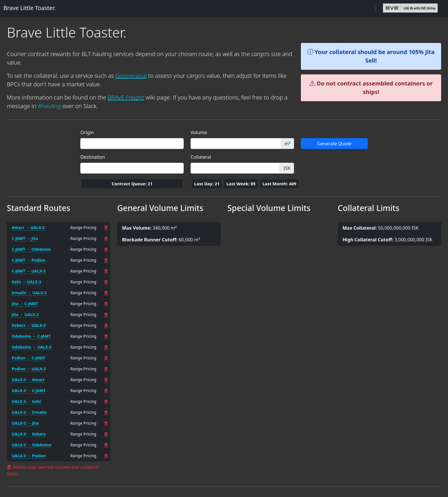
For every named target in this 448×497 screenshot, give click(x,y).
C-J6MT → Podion (28, 260)
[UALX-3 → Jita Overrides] (106, 423)
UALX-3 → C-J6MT (29, 390)
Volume (199, 132)
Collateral (201, 157)
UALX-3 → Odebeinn (32, 445)
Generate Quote (334, 144)
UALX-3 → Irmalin (29, 412)
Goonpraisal (131, 76)
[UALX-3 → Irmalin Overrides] (106, 412)
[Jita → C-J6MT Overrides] (106, 304)
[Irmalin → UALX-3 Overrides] (106, 293)
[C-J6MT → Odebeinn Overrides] (106, 249)
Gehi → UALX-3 (26, 282)
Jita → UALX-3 (25, 314)
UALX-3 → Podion (29, 456)
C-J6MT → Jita (25, 238)
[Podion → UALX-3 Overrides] (106, 369)
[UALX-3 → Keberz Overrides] (106, 434)
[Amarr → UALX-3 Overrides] (106, 228)
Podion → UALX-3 (29, 369)
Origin (87, 132)
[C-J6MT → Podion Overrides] (106, 260)
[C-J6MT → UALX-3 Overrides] (106, 271)
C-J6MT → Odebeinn (31, 249)
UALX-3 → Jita (25, 423)
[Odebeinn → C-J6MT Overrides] (106, 336)
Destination (93, 157)
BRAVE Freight (126, 97)
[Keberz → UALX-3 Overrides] (106, 325)
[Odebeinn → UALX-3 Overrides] (106, 347)
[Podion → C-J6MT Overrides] (106, 358)
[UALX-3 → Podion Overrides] (106, 456)
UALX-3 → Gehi (26, 401)
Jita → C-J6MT (25, 304)
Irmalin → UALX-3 (29, 293)
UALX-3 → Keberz (29, 434)
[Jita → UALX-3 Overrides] (106, 315)
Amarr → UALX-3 (28, 227)
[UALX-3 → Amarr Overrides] (106, 380)
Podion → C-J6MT (28, 358)
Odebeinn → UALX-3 (32, 347)
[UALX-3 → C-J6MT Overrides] (106, 391)
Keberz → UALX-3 (29, 325)
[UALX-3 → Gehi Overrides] (106, 401)
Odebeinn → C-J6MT (31, 336)
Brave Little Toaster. (29, 8)
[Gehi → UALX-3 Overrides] (106, 282)
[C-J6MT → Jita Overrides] (106, 238)
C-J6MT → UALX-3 (29, 271)
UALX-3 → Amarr (28, 380)
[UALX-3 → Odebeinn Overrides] (106, 445)
